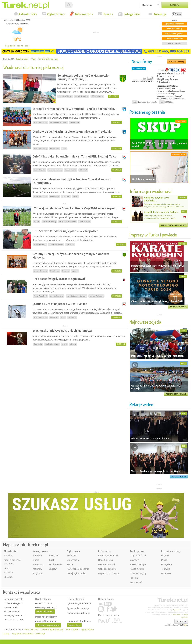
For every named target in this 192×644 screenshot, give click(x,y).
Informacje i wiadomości (151, 191)
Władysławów (55, 564)
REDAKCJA (181, 621)
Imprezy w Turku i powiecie (153, 235)
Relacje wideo (141, 404)
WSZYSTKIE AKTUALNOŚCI (173, 225)
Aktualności (27, 14)
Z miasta (8, 555)
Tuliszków (54, 555)
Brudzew (37, 555)
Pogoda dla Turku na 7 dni (17, 46)
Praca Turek (72, 629)
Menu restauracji (106, 564)
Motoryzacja (73, 560)
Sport (6, 568)
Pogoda (165, 555)
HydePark (166, 573)
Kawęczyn (38, 564)
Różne (70, 564)
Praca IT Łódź (32, 629)
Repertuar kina (106, 560)
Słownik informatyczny (52, 629)
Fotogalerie (132, 14)
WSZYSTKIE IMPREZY (178, 307)
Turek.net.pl (22, 59)
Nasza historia (137, 569)
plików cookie (177, 615)
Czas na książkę (138, 573)
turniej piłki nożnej (48, 59)
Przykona (38, 573)
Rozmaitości (136, 582)
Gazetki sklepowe (107, 569)
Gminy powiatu (42, 551)
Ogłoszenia (55, 14)
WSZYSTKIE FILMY (179, 477)
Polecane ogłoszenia (147, 112)
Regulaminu (176, 610)
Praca (107, 14)
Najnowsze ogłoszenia (78, 569)
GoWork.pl (40, 633)
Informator (83, 14)
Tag (33, 59)
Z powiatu (9, 572)
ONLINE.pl (183, 625)
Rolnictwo (72, 555)
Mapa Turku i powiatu (109, 573)
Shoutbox (8, 577)
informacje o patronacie (48, 625)
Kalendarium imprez (108, 555)
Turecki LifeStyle (138, 564)
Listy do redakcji (138, 555)
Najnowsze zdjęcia (145, 322)
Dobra (36, 560)
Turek (51, 560)
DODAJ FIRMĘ (178, 61)
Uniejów (53, 569)
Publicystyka (137, 551)
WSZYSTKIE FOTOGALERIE (176, 394)
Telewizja (160, 14)
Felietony (134, 578)
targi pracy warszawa (23, 633)
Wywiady (134, 560)
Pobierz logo (74, 625)
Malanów (38, 569)
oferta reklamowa (45, 611)
